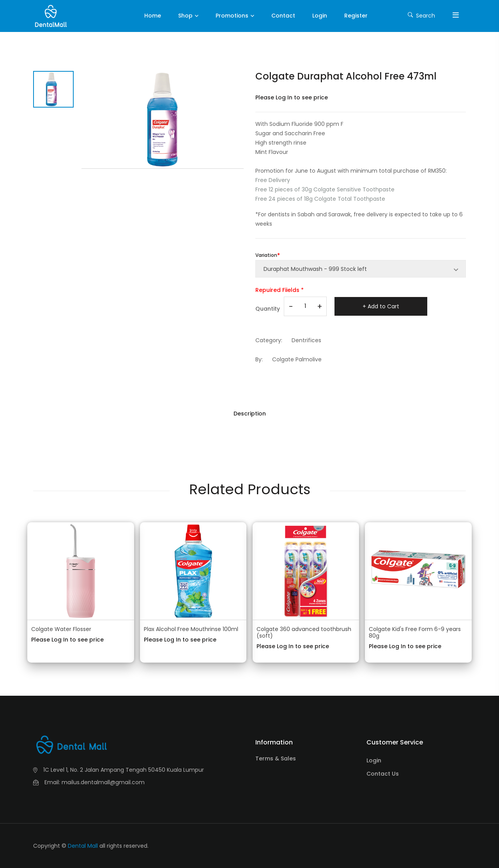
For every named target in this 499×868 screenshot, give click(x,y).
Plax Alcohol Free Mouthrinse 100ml (191, 629)
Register (356, 16)
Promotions (232, 16)
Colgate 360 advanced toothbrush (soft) (304, 632)
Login (320, 16)
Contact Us (383, 774)
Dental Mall (83, 846)
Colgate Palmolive (297, 359)
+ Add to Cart (381, 306)
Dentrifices (306, 340)
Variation (266, 255)
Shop (185, 16)
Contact (283, 16)
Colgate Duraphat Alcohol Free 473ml (346, 76)
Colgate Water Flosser (61, 629)
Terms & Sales (276, 758)
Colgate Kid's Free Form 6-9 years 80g (415, 632)
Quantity (268, 309)
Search (421, 15)
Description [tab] (250, 414)
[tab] (53, 89)
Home (153, 16)
